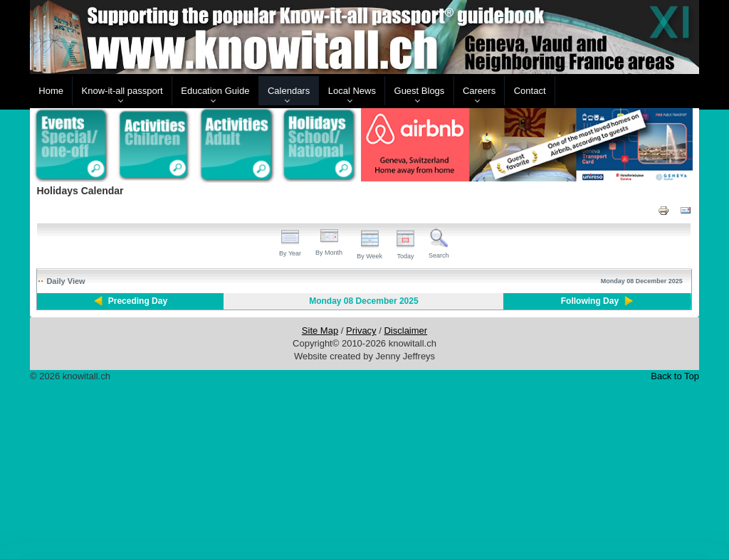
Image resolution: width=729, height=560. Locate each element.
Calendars (289, 91)
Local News (352, 91)
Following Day (590, 301)
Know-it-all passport (122, 91)
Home (51, 91)
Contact (530, 91)
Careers (479, 91)
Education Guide (215, 91)
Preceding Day (138, 301)
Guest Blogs (420, 91)
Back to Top (675, 376)
